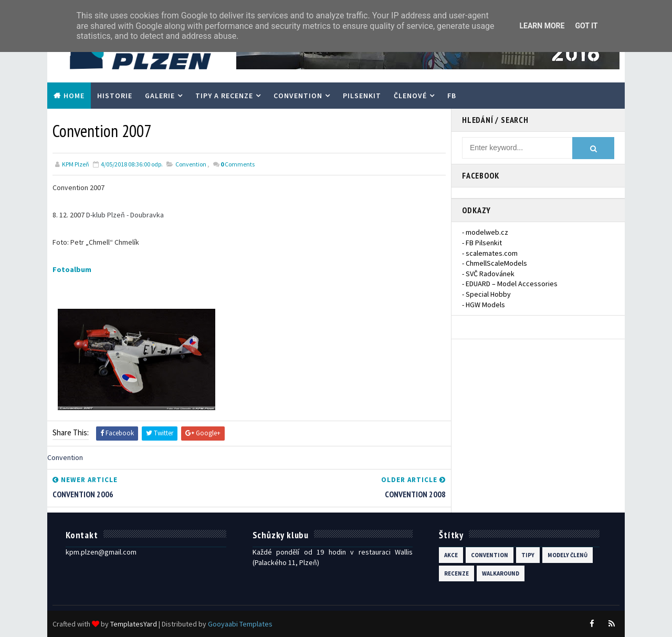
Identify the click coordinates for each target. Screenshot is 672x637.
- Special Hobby (486, 294)
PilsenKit (362, 96)
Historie (115, 96)
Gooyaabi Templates (240, 624)
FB (452, 96)
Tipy (528, 555)
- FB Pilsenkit (482, 243)
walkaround (501, 573)
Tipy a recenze (224, 96)
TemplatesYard (134, 624)
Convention (298, 96)
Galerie (160, 96)
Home (74, 96)
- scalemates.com (490, 253)
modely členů (568, 555)
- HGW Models (484, 305)
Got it (586, 26)
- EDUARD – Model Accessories (510, 284)
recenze (456, 573)
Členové (410, 96)
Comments (238, 164)
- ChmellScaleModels (495, 263)
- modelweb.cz (485, 232)
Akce (451, 555)
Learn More (542, 26)
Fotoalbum (72, 269)
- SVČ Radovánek (488, 274)
